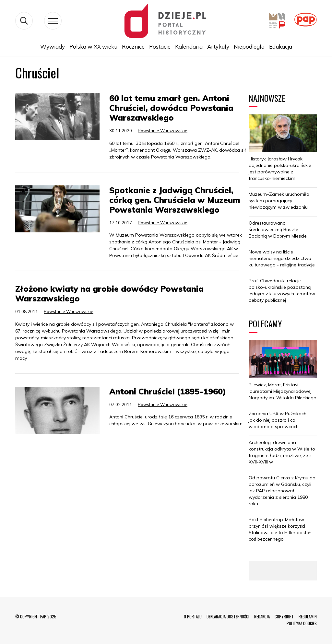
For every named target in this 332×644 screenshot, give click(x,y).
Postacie (160, 47)
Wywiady (53, 47)
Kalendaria (189, 47)
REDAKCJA (262, 616)
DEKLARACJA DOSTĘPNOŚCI (228, 616)
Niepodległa (249, 47)
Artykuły (218, 47)
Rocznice (133, 47)
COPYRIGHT (284, 616)
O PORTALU (193, 616)
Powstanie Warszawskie (163, 131)
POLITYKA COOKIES (302, 623)
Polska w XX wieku (93, 47)
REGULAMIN (308, 616)
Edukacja (281, 47)
